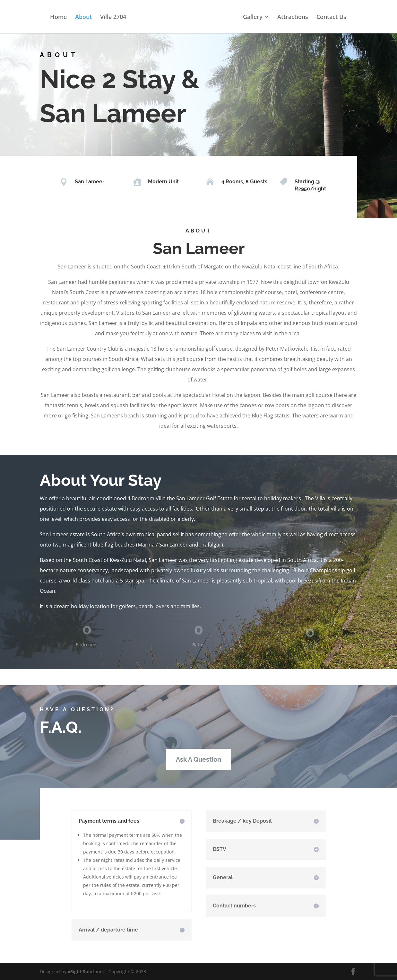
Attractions (293, 17)
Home (58, 17)
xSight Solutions (86, 971)
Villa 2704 (113, 17)
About (83, 17)
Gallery (253, 17)
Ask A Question (198, 759)
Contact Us (331, 17)
